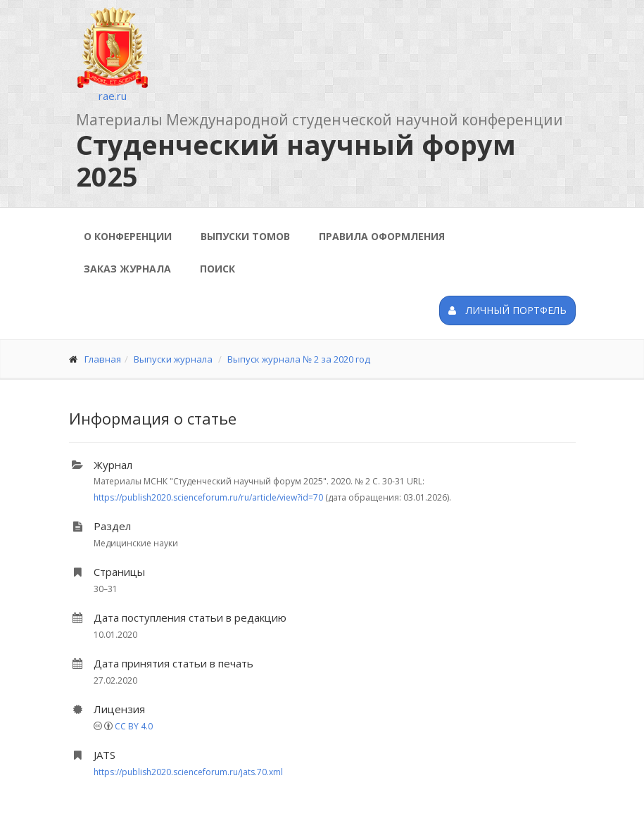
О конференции (128, 236)
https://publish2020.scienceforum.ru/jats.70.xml (188, 772)
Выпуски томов (245, 236)
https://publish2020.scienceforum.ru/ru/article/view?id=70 (208, 497)
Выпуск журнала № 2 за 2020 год (299, 359)
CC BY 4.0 (134, 726)
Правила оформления (382, 236)
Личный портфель (507, 310)
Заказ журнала (127, 269)
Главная (103, 359)
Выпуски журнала (173, 359)
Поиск (217, 269)
